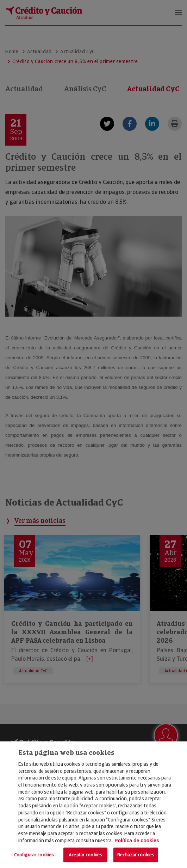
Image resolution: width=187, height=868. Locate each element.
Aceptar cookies (85, 855)
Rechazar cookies (136, 855)
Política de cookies (137, 841)
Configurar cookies (34, 855)
